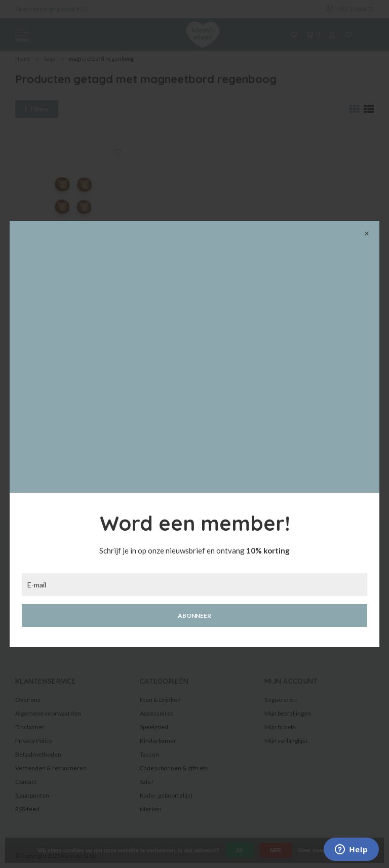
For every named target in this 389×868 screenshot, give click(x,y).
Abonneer (194, 616)
